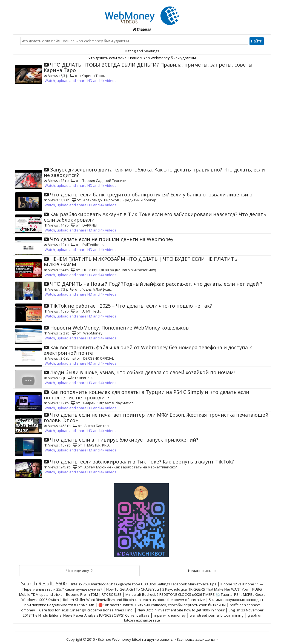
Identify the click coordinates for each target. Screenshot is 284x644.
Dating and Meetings (142, 51)
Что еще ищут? (79, 571)
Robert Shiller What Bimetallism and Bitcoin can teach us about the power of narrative (134, 600)
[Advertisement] (142, 125)
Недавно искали (202, 571)
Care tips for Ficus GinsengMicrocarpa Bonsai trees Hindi (86, 610)
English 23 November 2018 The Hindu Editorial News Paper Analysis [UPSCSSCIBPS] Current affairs (143, 613)
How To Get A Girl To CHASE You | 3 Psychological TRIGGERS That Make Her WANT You (177, 589)
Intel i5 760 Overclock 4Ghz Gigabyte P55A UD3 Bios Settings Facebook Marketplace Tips (144, 584)
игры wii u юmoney (170, 615)
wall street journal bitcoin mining (216, 615)
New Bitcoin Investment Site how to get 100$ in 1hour (181, 610)
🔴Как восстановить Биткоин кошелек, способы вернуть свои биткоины (162, 605)
